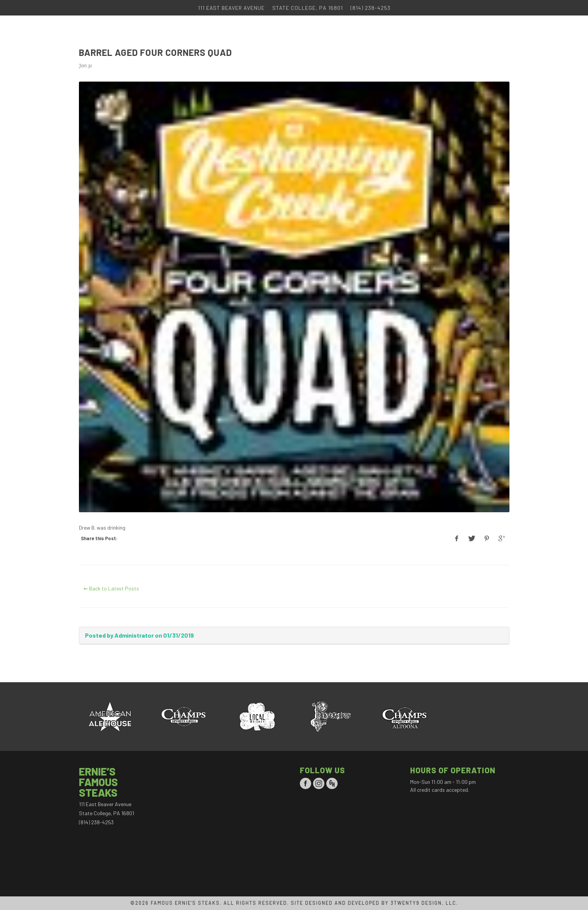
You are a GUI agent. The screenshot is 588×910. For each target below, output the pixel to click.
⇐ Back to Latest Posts (111, 588)
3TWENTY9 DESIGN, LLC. (424, 903)
